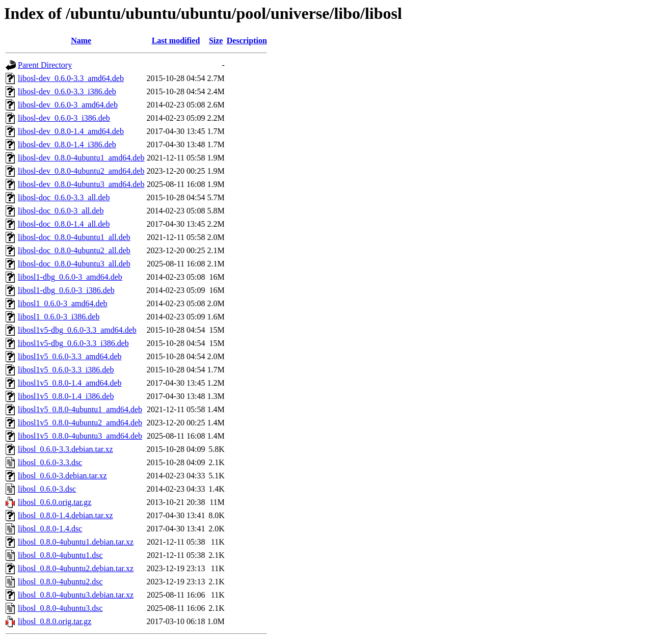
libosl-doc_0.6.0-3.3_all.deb (64, 197)
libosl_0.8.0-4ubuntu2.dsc (60, 582)
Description (247, 41)
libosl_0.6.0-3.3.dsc (50, 462)
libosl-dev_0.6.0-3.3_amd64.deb (71, 78)
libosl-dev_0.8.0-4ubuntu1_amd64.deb (81, 158)
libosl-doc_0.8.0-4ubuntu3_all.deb (74, 264)
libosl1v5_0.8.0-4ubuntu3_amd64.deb (80, 436)
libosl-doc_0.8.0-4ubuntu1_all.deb (74, 237)
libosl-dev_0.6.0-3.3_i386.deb (67, 91)
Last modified (176, 41)
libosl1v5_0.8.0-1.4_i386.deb (66, 396)
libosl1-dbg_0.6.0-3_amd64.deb (70, 277)
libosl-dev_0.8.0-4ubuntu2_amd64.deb (81, 171)
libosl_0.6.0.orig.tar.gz (55, 502)
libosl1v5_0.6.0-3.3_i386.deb (66, 370)
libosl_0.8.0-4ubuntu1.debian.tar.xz (76, 542)
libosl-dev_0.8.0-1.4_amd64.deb (71, 131)
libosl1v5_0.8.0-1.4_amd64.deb (70, 383)
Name (81, 41)
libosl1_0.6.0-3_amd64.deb (63, 303)
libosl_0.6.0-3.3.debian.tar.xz (65, 449)
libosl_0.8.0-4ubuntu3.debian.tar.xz (76, 595)
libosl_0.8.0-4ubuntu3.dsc (60, 608)
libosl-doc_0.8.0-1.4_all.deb (64, 224)
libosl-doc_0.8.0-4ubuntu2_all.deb (74, 250)
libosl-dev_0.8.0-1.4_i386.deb (67, 144)
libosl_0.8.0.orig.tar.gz (55, 621)
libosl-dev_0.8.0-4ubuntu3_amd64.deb (81, 184)
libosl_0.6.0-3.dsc (47, 489)
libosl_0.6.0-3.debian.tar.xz (62, 476)
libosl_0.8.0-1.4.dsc (50, 529)
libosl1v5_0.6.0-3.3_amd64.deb (70, 356)
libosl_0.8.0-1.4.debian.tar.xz (65, 515)
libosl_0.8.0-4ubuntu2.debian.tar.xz (76, 568)
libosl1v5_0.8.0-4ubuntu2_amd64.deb (80, 423)
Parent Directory (45, 65)
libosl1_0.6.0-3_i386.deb (59, 317)
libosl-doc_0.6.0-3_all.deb (61, 211)
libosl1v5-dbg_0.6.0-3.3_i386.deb (73, 343)
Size (216, 41)
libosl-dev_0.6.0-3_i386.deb (64, 118)
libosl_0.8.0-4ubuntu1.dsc (60, 555)
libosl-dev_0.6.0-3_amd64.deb (68, 105)
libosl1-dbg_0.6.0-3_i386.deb (66, 290)
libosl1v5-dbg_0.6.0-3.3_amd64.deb (77, 330)
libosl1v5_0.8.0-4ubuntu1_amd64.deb (80, 409)
